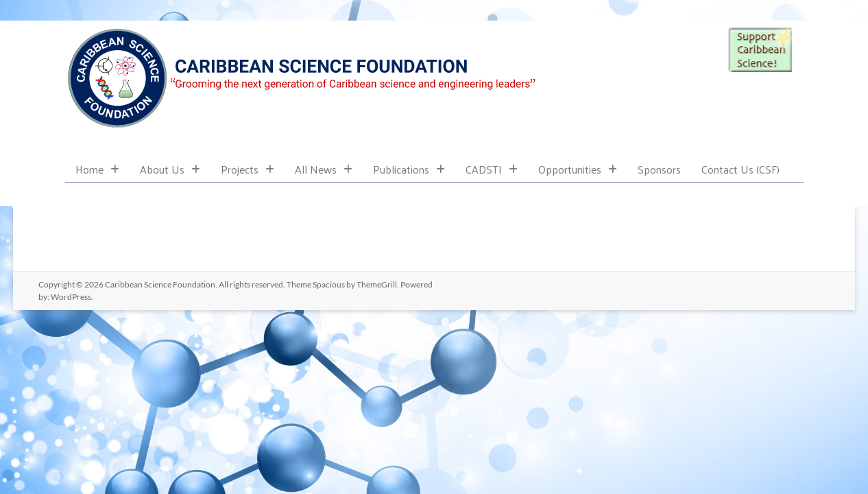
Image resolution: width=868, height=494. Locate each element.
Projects (248, 169)
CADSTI (492, 169)
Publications (409, 169)
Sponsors (659, 169)
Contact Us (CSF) (740, 169)
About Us (170, 169)
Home (97, 169)
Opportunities (578, 169)
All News (324, 169)
